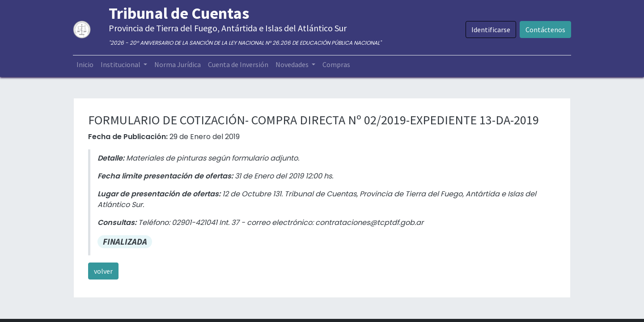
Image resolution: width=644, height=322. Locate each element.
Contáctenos (544, 30)
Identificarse (490, 30)
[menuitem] (86, 64)
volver (103, 271)
